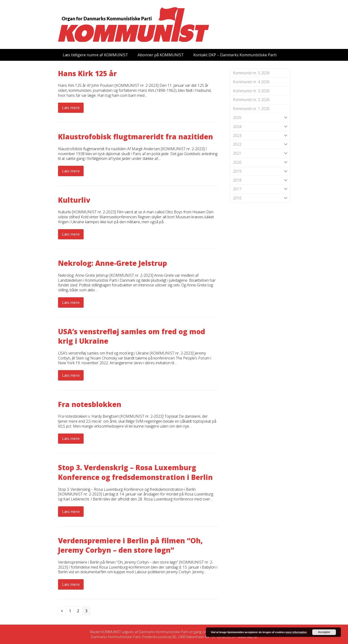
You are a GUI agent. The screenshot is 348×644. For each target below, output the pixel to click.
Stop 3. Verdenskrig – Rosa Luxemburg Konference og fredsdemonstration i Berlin (135, 472)
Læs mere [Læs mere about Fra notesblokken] (71, 438)
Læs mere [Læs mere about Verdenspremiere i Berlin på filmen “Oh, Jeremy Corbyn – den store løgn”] (71, 584)
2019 (260, 171)
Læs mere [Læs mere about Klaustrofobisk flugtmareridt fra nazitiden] (71, 171)
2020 (260, 162)
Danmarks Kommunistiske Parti (164, 632)
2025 (260, 118)
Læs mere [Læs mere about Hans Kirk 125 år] (71, 108)
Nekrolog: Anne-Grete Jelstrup (113, 263)
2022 (260, 144)
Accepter (324, 632)
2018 (260, 180)
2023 (260, 136)
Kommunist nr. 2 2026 (251, 100)
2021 (260, 153)
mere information (296, 632)
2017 (260, 189)
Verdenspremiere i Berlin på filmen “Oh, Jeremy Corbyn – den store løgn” (130, 545)
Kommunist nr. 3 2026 (251, 91)
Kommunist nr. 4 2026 (251, 82)
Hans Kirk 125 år (87, 73)
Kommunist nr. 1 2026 (251, 109)
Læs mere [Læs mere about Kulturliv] (71, 234)
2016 (260, 198)
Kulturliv (74, 200)
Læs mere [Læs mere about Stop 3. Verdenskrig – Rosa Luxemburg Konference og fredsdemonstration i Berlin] (71, 512)
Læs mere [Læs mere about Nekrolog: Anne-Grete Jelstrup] (71, 302)
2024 (260, 127)
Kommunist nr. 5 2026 (251, 73)
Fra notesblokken (90, 404)
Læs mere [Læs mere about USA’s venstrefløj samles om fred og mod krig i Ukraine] (71, 375)
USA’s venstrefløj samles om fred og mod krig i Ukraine (132, 336)
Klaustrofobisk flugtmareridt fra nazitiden (136, 137)
